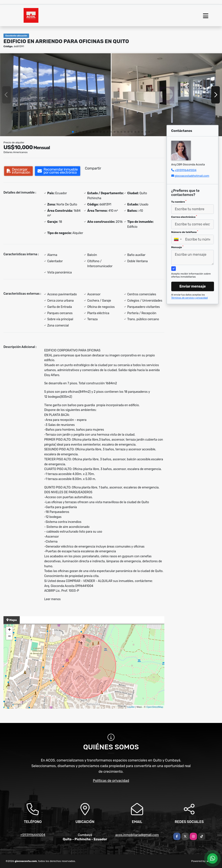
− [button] (9, 637)
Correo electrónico (184, 217)
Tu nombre (179, 202)
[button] (73, 132)
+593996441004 (186, 170)
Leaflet (131, 707)
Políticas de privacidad (111, 781)
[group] (55, 95)
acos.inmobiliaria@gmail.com (137, 835)
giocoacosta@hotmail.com (192, 176)
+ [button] (9, 630)
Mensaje (177, 247)
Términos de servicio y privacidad (190, 298)
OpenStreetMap (155, 707)
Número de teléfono (185, 232)
